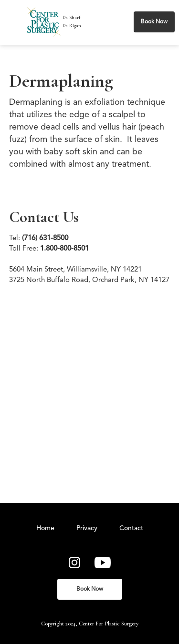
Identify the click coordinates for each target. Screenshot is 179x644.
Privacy (87, 528)
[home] (44, 22)
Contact (131, 528)
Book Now (154, 22)
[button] (16, 22)
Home (45, 528)
